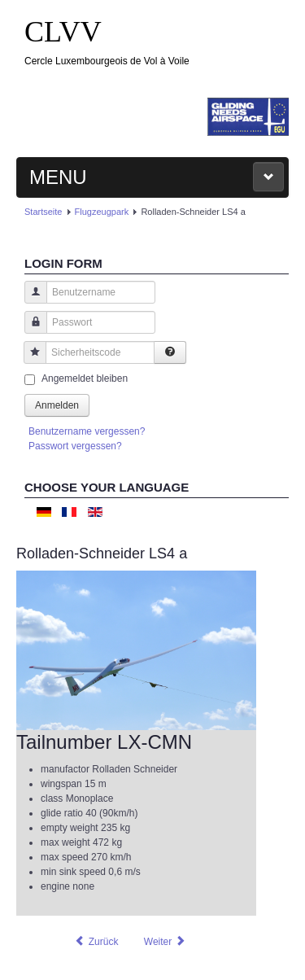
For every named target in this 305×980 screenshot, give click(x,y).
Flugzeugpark (102, 212)
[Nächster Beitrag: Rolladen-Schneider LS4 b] (165, 942)
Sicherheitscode (29, 360)
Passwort (30, 330)
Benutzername (30, 300)
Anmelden (57, 405)
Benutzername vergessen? (87, 431)
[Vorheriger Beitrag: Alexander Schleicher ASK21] (96, 942)
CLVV (63, 32)
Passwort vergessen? (75, 446)
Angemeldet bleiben (85, 378)
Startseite (43, 212)
